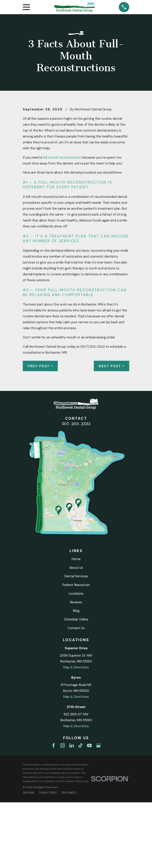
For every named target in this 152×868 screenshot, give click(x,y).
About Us (76, 633)
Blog (76, 676)
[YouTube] (89, 811)
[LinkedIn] (72, 811)
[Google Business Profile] (98, 811)
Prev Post (40, 432)
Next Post (112, 432)
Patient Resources (76, 651)
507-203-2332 (76, 490)
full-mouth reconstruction (62, 223)
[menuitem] (28, 858)
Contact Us (76, 694)
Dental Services (76, 642)
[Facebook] (54, 811)
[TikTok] (80, 811)
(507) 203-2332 (93, 412)
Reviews (76, 668)
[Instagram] (62, 811)
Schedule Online (76, 685)
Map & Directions (76, 733)
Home (76, 625)
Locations (76, 659)
